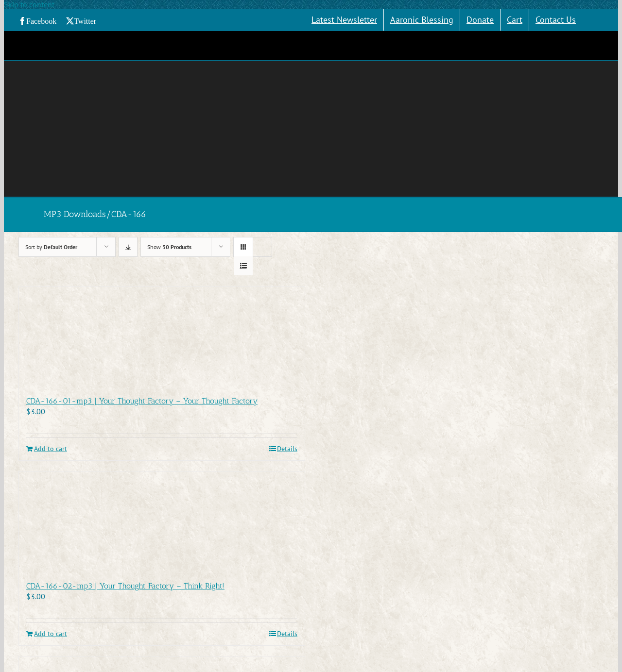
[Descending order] (128, 247)
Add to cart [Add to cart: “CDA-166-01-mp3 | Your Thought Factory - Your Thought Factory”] (51, 449)
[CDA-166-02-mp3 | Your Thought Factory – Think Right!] (162, 521)
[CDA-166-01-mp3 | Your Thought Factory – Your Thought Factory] (162, 336)
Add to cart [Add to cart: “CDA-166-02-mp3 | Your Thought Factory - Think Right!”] (51, 634)
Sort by (51, 247)
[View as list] (243, 266)
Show (169, 247)
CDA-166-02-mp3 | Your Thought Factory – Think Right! (125, 586)
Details (287, 449)
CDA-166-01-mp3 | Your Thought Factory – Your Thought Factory (142, 401)
